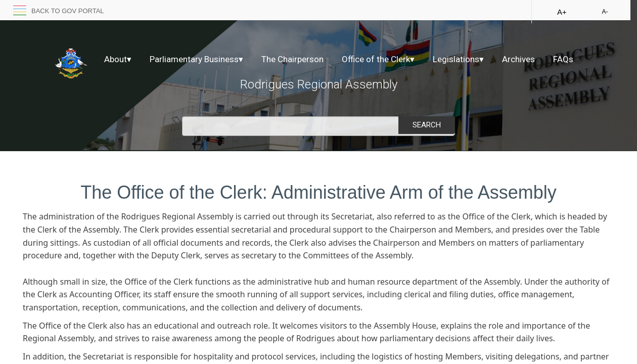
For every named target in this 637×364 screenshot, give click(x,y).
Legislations (458, 59)
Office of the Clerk (378, 59)
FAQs (563, 59)
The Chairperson (292, 59)
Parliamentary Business (196, 59)
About (118, 59)
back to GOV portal (68, 11)
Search (427, 125)
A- (605, 12)
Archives (518, 59)
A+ (562, 12)
